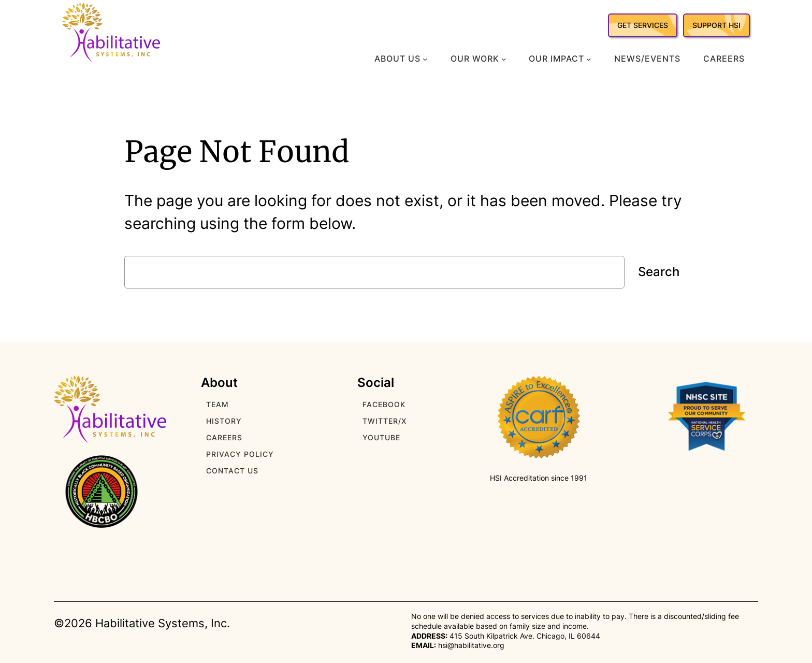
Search (659, 272)
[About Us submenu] (425, 59)
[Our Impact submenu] (589, 59)
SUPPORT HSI (716, 25)
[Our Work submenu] (504, 59)
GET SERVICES (643, 25)
